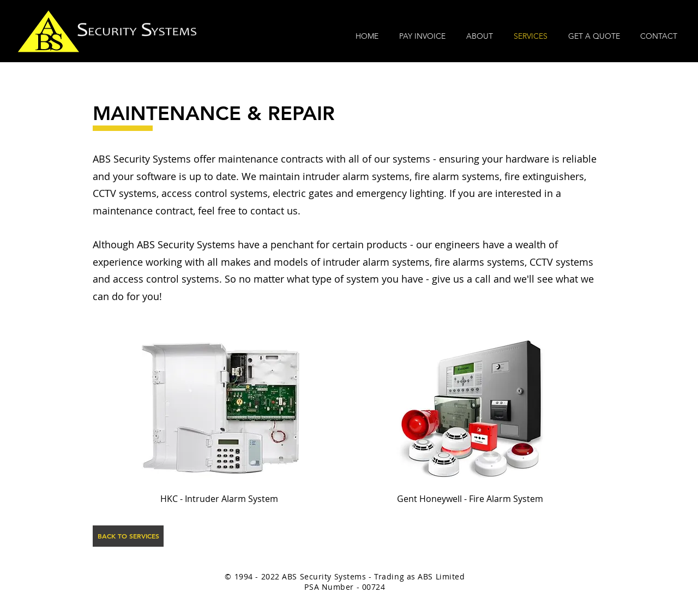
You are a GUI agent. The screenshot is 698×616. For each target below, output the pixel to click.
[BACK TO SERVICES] (128, 536)
